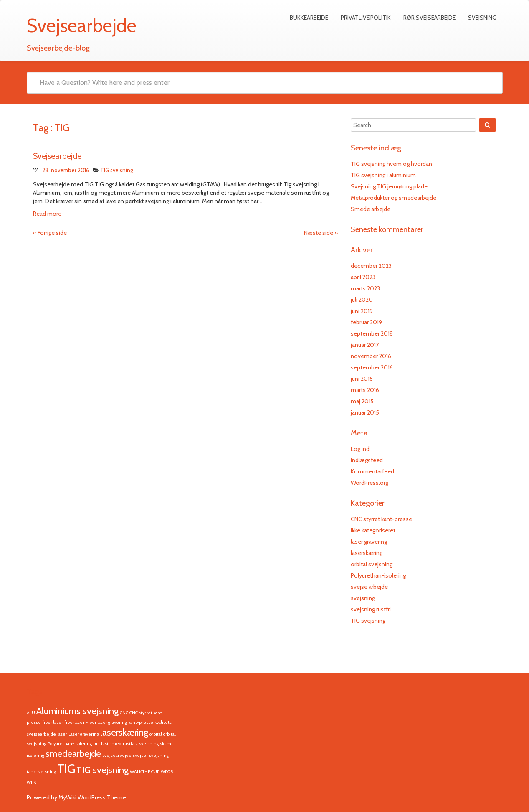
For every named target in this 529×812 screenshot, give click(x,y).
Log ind (360, 449)
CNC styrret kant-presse (381, 519)
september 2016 (372, 367)
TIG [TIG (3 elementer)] (66, 769)
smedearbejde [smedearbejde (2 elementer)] (73, 753)
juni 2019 (362, 311)
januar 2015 (365, 412)
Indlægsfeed (367, 460)
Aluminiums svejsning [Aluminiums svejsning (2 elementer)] (77, 711)
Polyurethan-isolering (378, 575)
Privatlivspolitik (366, 18)
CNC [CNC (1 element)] (124, 713)
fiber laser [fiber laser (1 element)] (53, 722)
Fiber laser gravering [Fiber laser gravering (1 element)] (106, 722)
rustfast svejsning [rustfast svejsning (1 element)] (141, 744)
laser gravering (369, 542)
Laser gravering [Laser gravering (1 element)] (84, 734)
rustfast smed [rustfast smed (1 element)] (107, 744)
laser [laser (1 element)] (62, 734)
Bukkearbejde (309, 18)
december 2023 (371, 266)
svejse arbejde (369, 587)
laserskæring (367, 553)
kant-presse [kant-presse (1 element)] (141, 722)
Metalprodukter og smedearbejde (394, 198)
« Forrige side (50, 233)
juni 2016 (362, 379)
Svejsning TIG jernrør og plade (389, 186)
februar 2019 (366, 322)
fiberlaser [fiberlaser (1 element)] (74, 722)
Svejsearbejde (57, 156)
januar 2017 (365, 345)
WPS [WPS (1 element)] (31, 783)
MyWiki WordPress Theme (92, 797)
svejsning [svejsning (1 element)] (159, 755)
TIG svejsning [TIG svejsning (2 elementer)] (103, 770)
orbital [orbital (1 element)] (156, 734)
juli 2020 (362, 300)
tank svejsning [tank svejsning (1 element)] (41, 772)
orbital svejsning (372, 564)
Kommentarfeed (372, 471)
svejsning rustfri (371, 609)
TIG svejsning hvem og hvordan (391, 164)
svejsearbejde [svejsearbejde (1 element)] (117, 755)
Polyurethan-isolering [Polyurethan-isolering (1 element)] (70, 744)
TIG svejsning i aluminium (383, 175)
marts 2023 (365, 288)
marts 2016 (365, 390)
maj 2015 (362, 401)
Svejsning (482, 18)
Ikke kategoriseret (373, 530)
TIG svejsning (117, 170)
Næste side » (321, 233)
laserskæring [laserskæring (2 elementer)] (124, 732)
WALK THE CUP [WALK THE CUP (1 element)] (145, 772)
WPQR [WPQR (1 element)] (167, 772)
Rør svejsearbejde (429, 18)
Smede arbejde (371, 209)
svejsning (363, 598)
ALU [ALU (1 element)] (31, 713)
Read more (47, 214)
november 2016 (371, 356)
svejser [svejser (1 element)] (140, 755)
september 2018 (372, 333)
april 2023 (363, 277)
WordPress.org (370, 483)
